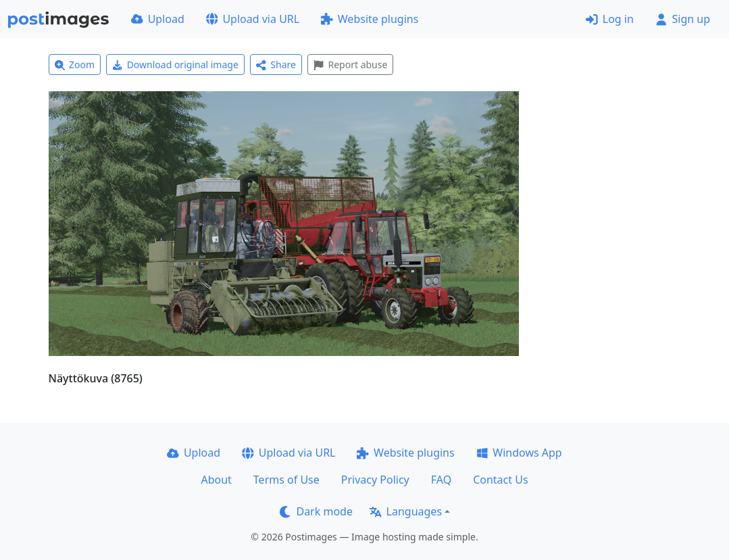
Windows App (519, 453)
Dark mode (316, 511)
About (216, 480)
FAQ (441, 480)
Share (276, 65)
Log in (610, 19)
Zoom (75, 65)
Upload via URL (253, 19)
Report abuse (350, 65)
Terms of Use (286, 480)
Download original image (175, 65)
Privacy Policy (375, 480)
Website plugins (370, 19)
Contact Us (500, 480)
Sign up (683, 19)
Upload (158, 19)
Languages (406, 511)
